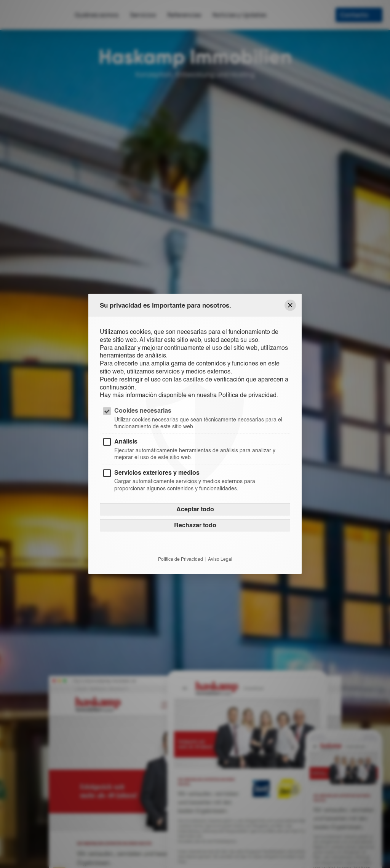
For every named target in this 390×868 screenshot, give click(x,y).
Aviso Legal (220, 559)
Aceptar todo (195, 509)
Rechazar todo (195, 525)
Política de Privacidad (181, 559)
